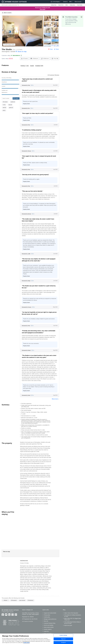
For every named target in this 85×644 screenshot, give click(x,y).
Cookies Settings (63, 635)
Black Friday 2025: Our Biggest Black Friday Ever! (73, 619)
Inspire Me (46, 631)
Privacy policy (47, 615)
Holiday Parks (54, 5)
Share (57, 49)
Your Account (79, 2)
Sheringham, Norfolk (14, 51)
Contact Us (65, 2)
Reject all (63, 639)
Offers (67, 5)
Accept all (63, 642)
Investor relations (48, 629)
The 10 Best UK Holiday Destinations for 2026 (73, 616)
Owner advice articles (49, 627)
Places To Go (61, 5)
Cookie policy (47, 617)
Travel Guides (80, 5)
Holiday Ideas (72, 5)
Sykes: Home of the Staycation (71, 613)
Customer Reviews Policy (50, 623)
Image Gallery (9, 45)
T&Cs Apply (43, 9)
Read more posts (68, 625)
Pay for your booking (49, 625)
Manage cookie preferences (50, 619)
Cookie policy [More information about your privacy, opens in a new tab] (26, 643)
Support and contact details (50, 613)
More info (46, 621)
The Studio (7, 49)
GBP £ (71, 2)
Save (51, 49)
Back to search (8, 13)
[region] (42, 639)
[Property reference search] (18, 5)
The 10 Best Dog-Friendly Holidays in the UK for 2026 (73, 623)
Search (16, 98)
